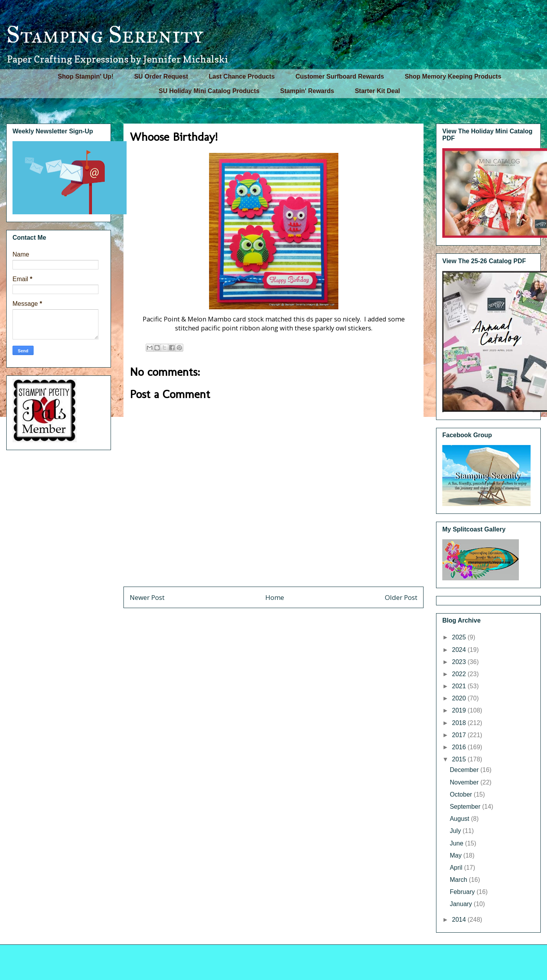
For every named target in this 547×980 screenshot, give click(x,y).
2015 (460, 759)
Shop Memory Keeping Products (453, 76)
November (465, 782)
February (463, 892)
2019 (460, 710)
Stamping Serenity (105, 35)
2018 (460, 723)
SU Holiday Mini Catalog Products (209, 91)
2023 (460, 662)
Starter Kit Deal (377, 91)
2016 (460, 747)
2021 (460, 686)
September (466, 807)
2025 (460, 637)
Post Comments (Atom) (290, 618)
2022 (460, 674)
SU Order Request (161, 76)
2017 (460, 735)
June (457, 843)
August (460, 819)
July (456, 831)
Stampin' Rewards (307, 91)
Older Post (401, 597)
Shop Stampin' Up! (86, 76)
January (462, 904)
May (457, 855)
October (462, 794)
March (459, 880)
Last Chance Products (242, 76)
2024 (460, 650)
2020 (460, 698)
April (457, 868)
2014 (460, 920)
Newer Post (147, 597)
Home (275, 597)
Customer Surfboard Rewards (340, 76)
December (465, 770)
